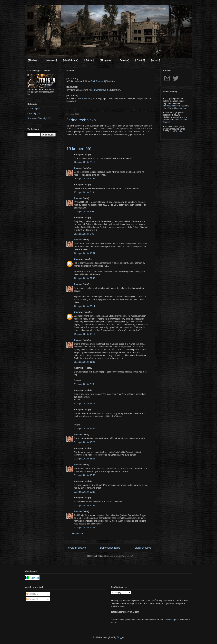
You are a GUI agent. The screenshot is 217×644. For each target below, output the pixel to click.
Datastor (78, 168)
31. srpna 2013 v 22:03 (85, 528)
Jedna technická (81, 120)
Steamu (115, 623)
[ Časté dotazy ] (71, 60)
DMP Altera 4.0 (84, 98)
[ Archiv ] (155, 60)
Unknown (79, 259)
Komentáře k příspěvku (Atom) (119, 556)
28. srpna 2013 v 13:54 (85, 253)
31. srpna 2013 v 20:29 (85, 492)
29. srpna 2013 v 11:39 (85, 362)
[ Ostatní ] (140, 60)
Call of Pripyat (34, 109)
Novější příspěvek (76, 548)
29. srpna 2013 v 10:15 (85, 334)
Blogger (120, 637)
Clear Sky (32, 113)
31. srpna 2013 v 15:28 (85, 442)
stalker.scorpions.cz (173, 620)
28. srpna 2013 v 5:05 (84, 234)
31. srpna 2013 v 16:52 (85, 459)
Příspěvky (32, 594)
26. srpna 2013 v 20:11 (85, 162)
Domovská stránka (110, 548)
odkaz (181, 131)
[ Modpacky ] (106, 60)
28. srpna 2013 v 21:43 (85, 278)
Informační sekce (171, 106)
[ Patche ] (89, 60)
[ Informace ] (51, 60)
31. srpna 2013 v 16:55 (85, 475)
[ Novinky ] (33, 60)
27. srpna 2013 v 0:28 (84, 192)
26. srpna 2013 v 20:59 (85, 179)
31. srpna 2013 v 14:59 (85, 429)
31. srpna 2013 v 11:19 (85, 404)
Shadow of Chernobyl (37, 118)
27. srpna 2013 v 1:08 (84, 212)
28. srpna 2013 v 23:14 (85, 306)
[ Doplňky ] (124, 60)
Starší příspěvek (143, 548)
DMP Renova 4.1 (102, 90)
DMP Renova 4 (98, 81)
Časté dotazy (180, 108)
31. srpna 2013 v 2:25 (84, 384)
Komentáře (33, 599)
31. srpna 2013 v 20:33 (85, 505)
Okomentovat (77, 534)
